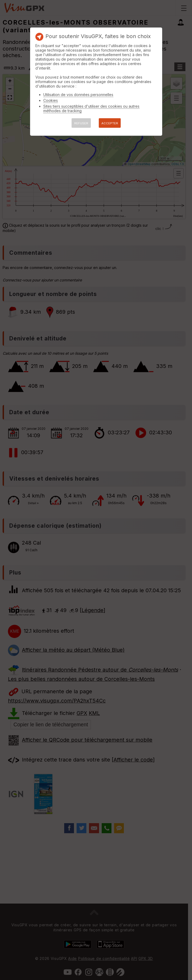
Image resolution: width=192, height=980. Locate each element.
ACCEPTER (110, 123)
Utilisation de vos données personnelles (78, 95)
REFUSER (81, 123)
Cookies (51, 100)
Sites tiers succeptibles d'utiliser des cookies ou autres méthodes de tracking (91, 108)
